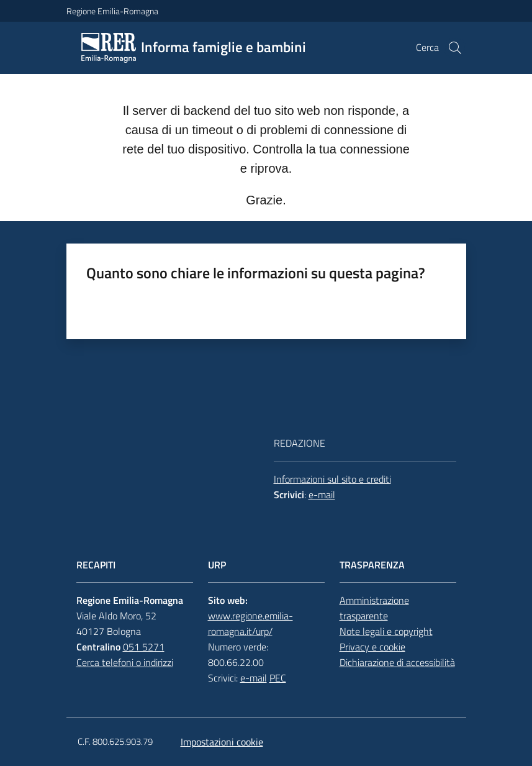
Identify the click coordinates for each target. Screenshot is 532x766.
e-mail (322, 495)
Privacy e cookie (372, 647)
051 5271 (144, 647)
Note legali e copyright (386, 631)
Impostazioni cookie (222, 742)
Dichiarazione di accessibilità (397, 662)
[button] (455, 48)
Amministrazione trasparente (374, 608)
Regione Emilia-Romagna (112, 11)
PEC (278, 678)
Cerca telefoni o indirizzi (125, 662)
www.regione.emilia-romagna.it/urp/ (250, 623)
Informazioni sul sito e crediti (332, 479)
